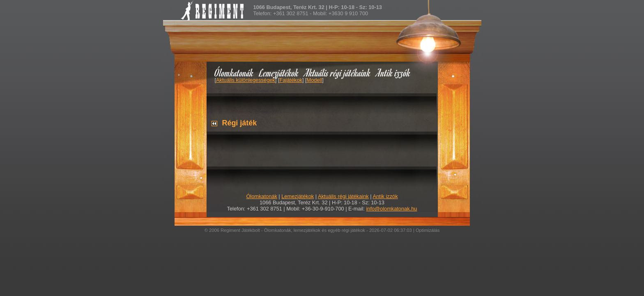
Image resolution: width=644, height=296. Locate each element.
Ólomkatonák (234, 73)
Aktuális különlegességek (246, 80)
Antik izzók (393, 73)
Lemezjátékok (279, 73)
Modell (315, 80)
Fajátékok (291, 80)
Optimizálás (428, 230)
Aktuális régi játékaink (338, 73)
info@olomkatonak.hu (391, 209)
